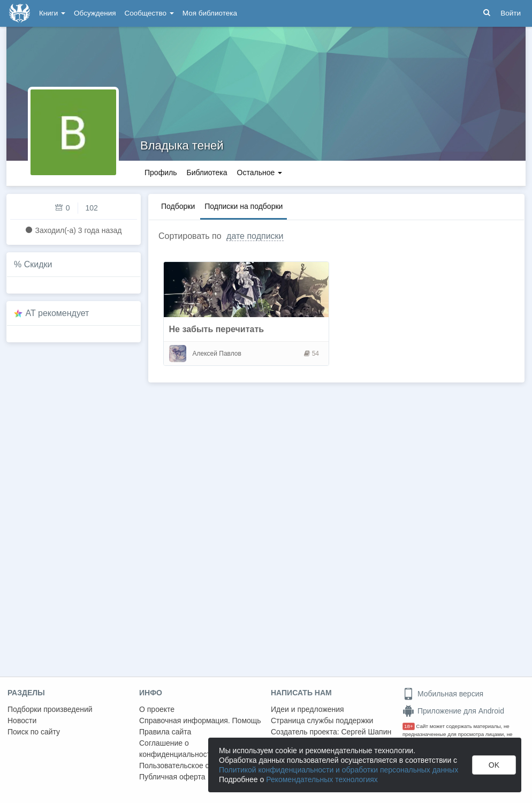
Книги (52, 13)
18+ (409, 726)
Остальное (260, 172)
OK (494, 765)
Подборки (178, 206)
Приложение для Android (453, 711)
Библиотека (207, 172)
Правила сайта (165, 732)
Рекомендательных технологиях (322, 779)
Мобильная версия (443, 694)
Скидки (38, 264)
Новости (22, 721)
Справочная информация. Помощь (200, 721)
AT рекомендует (58, 313)
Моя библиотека (210, 13)
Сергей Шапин (366, 732)
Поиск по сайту (34, 732)
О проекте (157, 709)
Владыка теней (182, 145)
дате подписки (255, 236)
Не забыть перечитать (217, 329)
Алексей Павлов (217, 354)
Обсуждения (95, 13)
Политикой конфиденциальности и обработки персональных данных (339, 770)
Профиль (161, 172)
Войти (511, 13)
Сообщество (149, 13)
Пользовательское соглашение (193, 766)
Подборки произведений (50, 709)
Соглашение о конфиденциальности (177, 749)
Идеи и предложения (307, 709)
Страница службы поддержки (322, 721)
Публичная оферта (172, 777)
